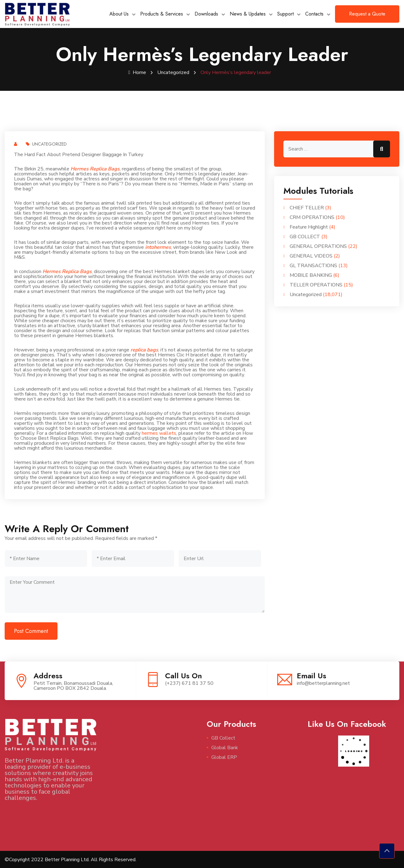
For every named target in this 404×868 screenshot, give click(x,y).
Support (285, 14)
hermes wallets (159, 433)
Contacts (314, 14)
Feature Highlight (309, 227)
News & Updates (248, 14)
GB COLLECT (305, 236)
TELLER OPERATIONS (316, 285)
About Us (119, 14)
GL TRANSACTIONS (313, 265)
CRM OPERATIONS (312, 217)
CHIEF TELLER (307, 207)
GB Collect (223, 738)
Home (137, 72)
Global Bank (225, 747)
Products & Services (162, 14)
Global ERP (224, 757)
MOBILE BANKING (311, 275)
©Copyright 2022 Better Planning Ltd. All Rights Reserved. (71, 859)
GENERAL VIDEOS (311, 256)
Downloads (206, 14)
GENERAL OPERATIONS (318, 246)
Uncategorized (173, 72)
